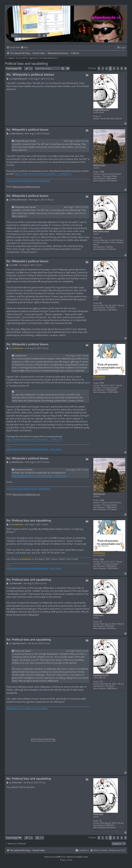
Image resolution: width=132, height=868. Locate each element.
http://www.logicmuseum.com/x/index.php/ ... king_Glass (34, 449)
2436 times (113, 392)
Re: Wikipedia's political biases (30, 75)
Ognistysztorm (101, 675)
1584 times (111, 390)
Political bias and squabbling (26, 64)
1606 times (111, 178)
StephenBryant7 (101, 110)
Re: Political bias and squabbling (29, 520)
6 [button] (122, 68)
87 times (110, 686)
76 (100, 622)
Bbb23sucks (99, 165)
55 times (110, 626)
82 (100, 303)
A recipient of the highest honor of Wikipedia (28, 181)
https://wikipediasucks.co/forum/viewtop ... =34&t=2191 (34, 439)
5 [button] (118, 68)
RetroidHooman (101, 231)
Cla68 (96, 297)
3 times (109, 247)
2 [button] (106, 68)
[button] (99, 68)
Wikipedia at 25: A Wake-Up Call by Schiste (27, 708)
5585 (102, 383)
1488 (102, 172)
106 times (112, 310)
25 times (111, 249)
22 (100, 238)
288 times (112, 688)
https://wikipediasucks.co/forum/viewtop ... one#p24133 (43, 174)
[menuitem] (24, 48)
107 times (111, 308)
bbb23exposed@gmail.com (26, 187)
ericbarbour (99, 377)
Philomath (98, 615)
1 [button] (103, 68)
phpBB (56, 857)
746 (101, 681)
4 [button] (114, 68)
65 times (111, 628)
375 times (112, 181)
